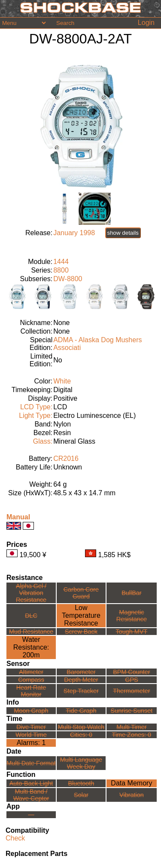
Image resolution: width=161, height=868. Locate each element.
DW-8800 (68, 279)
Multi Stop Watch (81, 727)
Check (15, 838)
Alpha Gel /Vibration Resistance (31, 593)
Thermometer (131, 691)
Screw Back (81, 632)
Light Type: (36, 416)
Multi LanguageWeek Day (81, 763)
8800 (61, 270)
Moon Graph (31, 711)
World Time (31, 735)
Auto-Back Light (31, 783)
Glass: (43, 441)
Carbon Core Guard (81, 593)
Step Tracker (81, 691)
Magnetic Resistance (132, 616)
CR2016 (66, 459)
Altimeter (31, 672)
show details (123, 233)
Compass (31, 680)
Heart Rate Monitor (31, 691)
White (62, 381)
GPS (131, 680)
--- (31, 815)
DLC (31, 616)
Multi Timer (131, 727)
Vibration (132, 795)
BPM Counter (131, 672)
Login (146, 23)
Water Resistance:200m (31, 647)
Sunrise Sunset (132, 711)
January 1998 (74, 233)
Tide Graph (81, 711)
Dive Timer (31, 727)
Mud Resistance (31, 632)
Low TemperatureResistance (81, 615)
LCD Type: (36, 407)
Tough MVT (132, 632)
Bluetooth (81, 783)
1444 (61, 262)
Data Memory (131, 783)
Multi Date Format (31, 763)
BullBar (131, 593)
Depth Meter (81, 680)
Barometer (81, 672)
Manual (18, 517)
